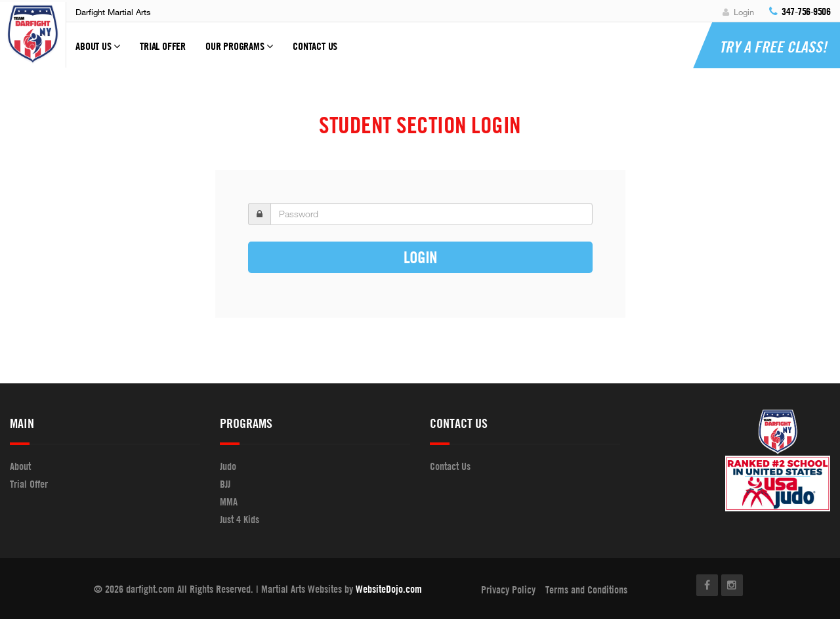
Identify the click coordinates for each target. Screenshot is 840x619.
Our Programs (239, 52)
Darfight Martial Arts (113, 12)
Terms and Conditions (586, 589)
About (20, 466)
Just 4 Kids (240, 519)
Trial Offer (163, 46)
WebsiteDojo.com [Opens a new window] (389, 589)
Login (738, 12)
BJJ (225, 484)
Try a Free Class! (773, 47)
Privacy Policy (508, 589)
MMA (229, 502)
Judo (228, 466)
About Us (98, 52)
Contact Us (315, 46)
